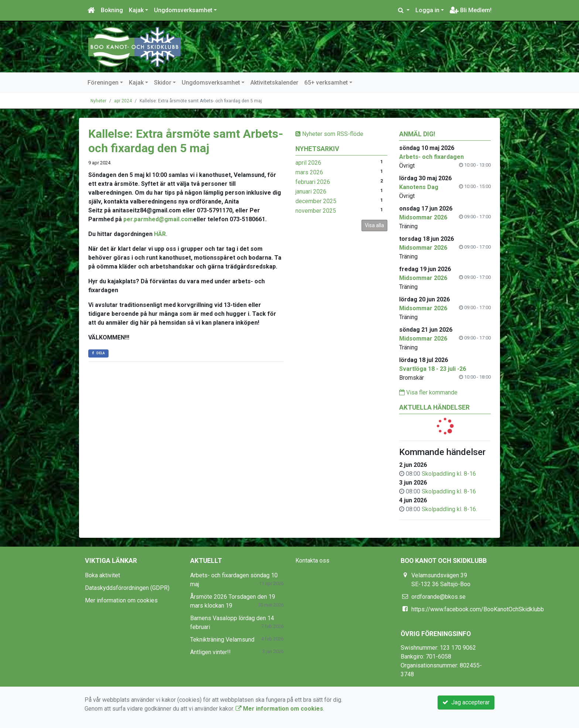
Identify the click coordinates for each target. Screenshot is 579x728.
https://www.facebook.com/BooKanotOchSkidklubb (478, 609)
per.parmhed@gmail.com (158, 219)
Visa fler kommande (428, 392)
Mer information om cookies (121, 600)
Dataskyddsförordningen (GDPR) (127, 588)
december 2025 (316, 201)
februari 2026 (313, 182)
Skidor (163, 83)
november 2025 (316, 211)
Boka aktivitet (102, 575)
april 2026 (308, 163)
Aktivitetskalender (274, 83)
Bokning (112, 10)
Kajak (136, 10)
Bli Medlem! (471, 10)
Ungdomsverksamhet (183, 10)
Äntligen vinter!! (210, 652)
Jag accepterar (466, 702)
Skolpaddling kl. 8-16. (449, 509)
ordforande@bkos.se (438, 597)
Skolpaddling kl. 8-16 (449, 474)
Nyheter (98, 101)
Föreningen (103, 83)
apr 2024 (123, 101)
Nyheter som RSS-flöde (329, 134)
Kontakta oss (312, 560)
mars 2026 (309, 172)
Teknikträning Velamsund (222, 640)
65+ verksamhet (326, 83)
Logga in (427, 10)
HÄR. (161, 234)
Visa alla (374, 225)
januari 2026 (311, 192)
